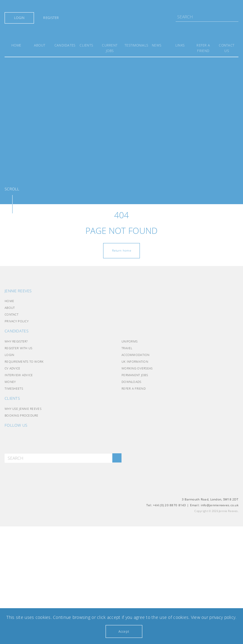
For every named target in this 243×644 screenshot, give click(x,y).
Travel (127, 348)
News (157, 45)
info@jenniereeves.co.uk (220, 505)
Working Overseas (137, 368)
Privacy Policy (17, 321)
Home (16, 45)
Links (180, 45)
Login (19, 18)
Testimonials (136, 45)
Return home (121, 250)
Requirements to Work (24, 361)
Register (51, 18)
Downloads (131, 382)
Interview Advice (19, 375)
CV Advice (13, 368)
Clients (86, 45)
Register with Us (18, 348)
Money (10, 382)
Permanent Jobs (135, 375)
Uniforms (129, 341)
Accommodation (136, 355)
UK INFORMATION (135, 361)
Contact (11, 314)
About (40, 45)
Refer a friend (134, 388)
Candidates (65, 45)
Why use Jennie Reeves (23, 409)
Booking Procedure (22, 415)
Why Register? (16, 341)
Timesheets (14, 388)
